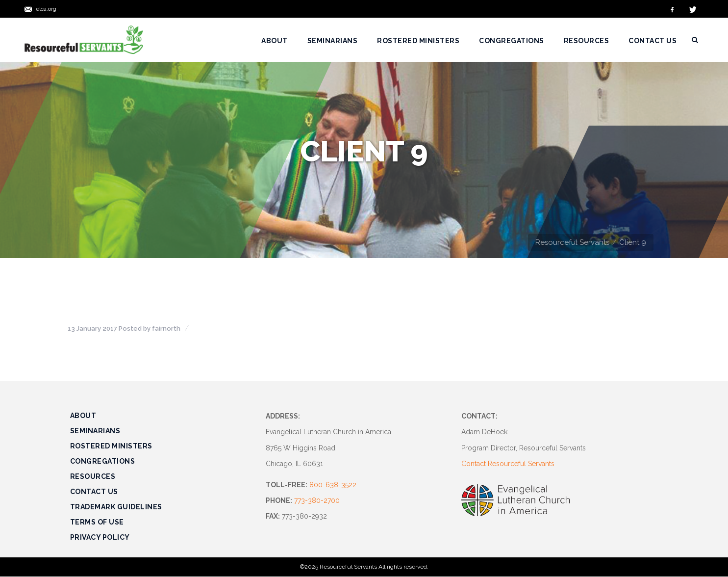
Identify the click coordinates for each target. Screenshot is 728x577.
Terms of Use (97, 522)
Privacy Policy (100, 537)
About (83, 416)
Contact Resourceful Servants (508, 464)
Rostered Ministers (111, 446)
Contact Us (94, 492)
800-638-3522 (333, 485)
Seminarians (95, 431)
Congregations (103, 461)
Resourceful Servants (572, 242)
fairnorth (166, 328)
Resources (93, 476)
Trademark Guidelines (116, 507)
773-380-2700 (317, 500)
